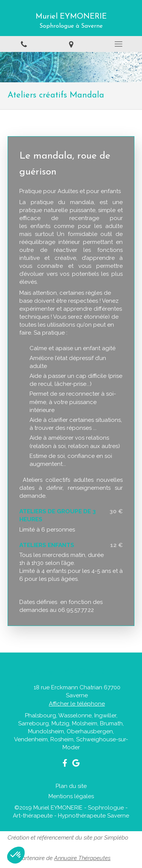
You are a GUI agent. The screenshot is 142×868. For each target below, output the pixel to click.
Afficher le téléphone (77, 704)
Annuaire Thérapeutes (82, 858)
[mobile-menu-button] (118, 44)
